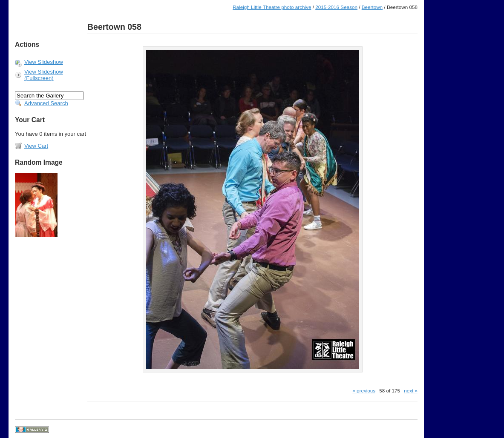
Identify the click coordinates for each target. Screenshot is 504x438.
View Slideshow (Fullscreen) (44, 75)
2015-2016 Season (336, 7)
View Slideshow (44, 62)
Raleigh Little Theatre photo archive (272, 7)
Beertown (372, 7)
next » (411, 391)
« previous (364, 391)
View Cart (36, 146)
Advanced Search (46, 103)
